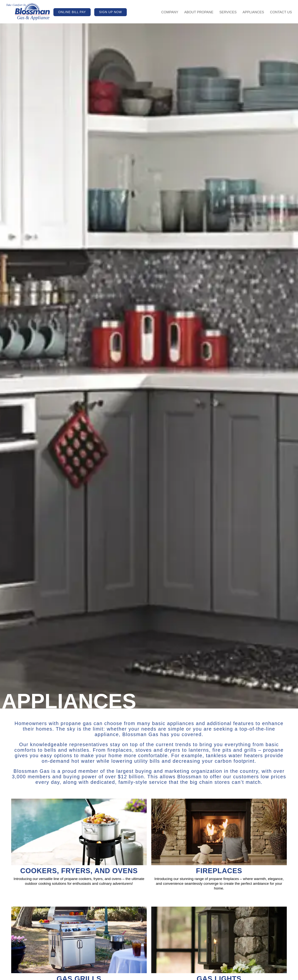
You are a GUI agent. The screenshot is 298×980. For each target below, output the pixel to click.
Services (228, 12)
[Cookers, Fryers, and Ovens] (79, 850)
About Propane (199, 12)
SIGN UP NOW (110, 12)
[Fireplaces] (219, 850)
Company (170, 12)
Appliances (253, 12)
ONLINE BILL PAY (72, 12)
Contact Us (281, 12)
